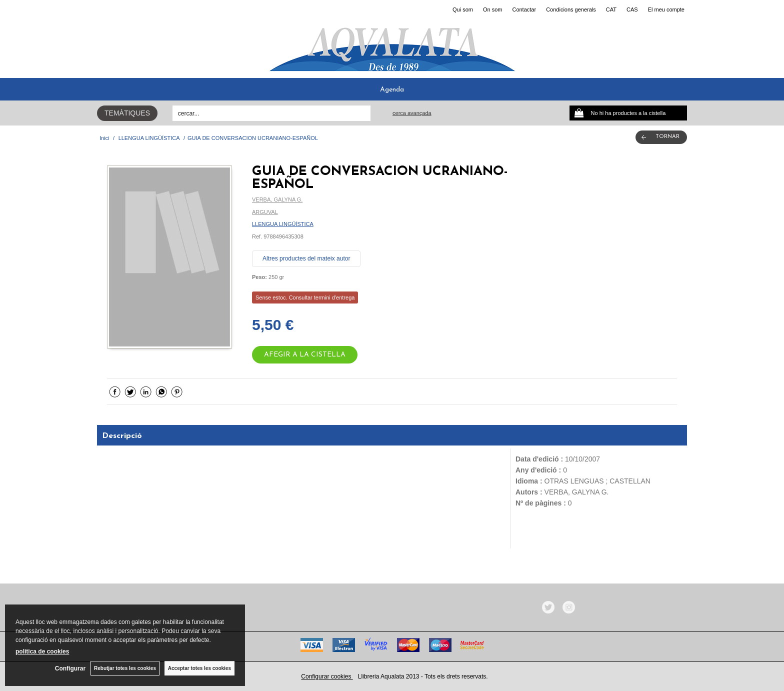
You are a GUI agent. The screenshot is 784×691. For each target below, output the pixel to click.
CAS (632, 9)
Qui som (463, 9)
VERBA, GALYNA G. (277, 199)
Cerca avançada (412, 113)
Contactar (524, 9)
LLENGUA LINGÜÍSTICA (283, 224)
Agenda (392, 90)
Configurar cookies (327, 676)
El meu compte (666, 9)
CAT (611, 9)
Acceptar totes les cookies (199, 668)
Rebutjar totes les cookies (125, 668)
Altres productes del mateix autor (306, 258)
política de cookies (42, 651)
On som (493, 9)
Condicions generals (571, 9)
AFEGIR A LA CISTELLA (305, 355)
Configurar (70, 668)
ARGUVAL (265, 212)
